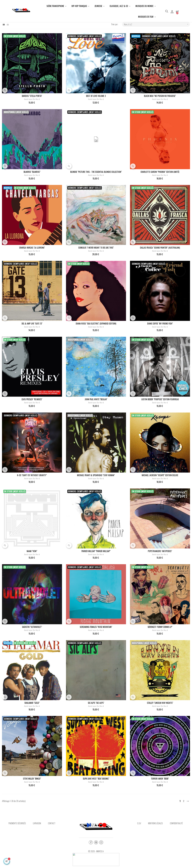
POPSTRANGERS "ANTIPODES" (160, 572)
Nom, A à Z (157, 46)
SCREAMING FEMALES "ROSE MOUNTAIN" (96, 648)
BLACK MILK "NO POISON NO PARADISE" (160, 117)
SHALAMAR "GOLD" (32, 724)
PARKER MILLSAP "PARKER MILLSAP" (96, 572)
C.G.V (139, 845)
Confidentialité (176, 845)
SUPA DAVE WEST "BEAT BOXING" (96, 800)
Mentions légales (155, 845)
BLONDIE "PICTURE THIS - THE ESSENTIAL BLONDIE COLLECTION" (96, 193)
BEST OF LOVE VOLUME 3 (96, 117)
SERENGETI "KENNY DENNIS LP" (160, 648)
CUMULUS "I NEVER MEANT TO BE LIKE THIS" (96, 269)
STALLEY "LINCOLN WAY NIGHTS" (160, 724)
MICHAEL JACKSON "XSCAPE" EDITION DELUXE (160, 497)
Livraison (37, 845)
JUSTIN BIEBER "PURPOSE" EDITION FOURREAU (160, 421)
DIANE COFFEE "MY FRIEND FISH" (160, 345)
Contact (52, 845)
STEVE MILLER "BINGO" (32, 800)
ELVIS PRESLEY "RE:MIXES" (32, 421)
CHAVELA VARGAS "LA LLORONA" (32, 269)
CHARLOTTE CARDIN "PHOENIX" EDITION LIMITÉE (160, 193)
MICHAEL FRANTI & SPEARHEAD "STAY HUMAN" (96, 497)
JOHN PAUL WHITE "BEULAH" (96, 421)
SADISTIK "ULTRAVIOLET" (32, 648)
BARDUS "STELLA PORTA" (32, 117)
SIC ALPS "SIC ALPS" (96, 724)
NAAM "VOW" (32, 572)
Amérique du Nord (32, 121)
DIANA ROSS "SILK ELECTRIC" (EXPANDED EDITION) (96, 345)
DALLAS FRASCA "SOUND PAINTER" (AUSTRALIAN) (160, 269)
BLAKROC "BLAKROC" (32, 193)
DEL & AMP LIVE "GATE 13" (32, 345)
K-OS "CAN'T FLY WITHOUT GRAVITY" (32, 497)
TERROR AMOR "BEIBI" (160, 800)
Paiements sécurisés (17, 845)
